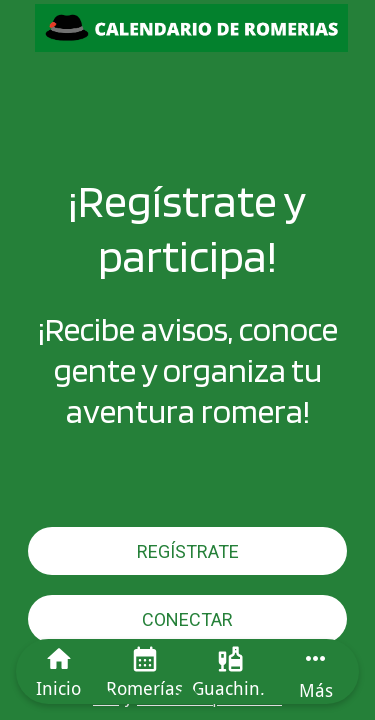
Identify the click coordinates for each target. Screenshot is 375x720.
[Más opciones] (316, 671)
